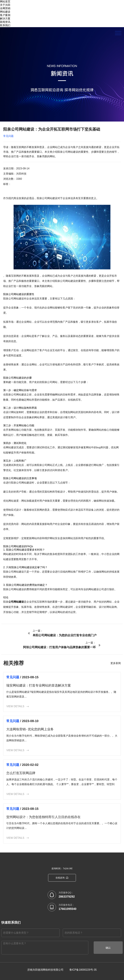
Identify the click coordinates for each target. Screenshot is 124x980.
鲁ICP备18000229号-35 (83, 970)
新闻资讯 (5, 22)
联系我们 (5, 25)
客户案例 (5, 15)
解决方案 (5, 19)
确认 (108, 948)
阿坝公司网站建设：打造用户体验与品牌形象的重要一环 (59, 647)
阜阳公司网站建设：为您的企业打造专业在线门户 (65, 635)
